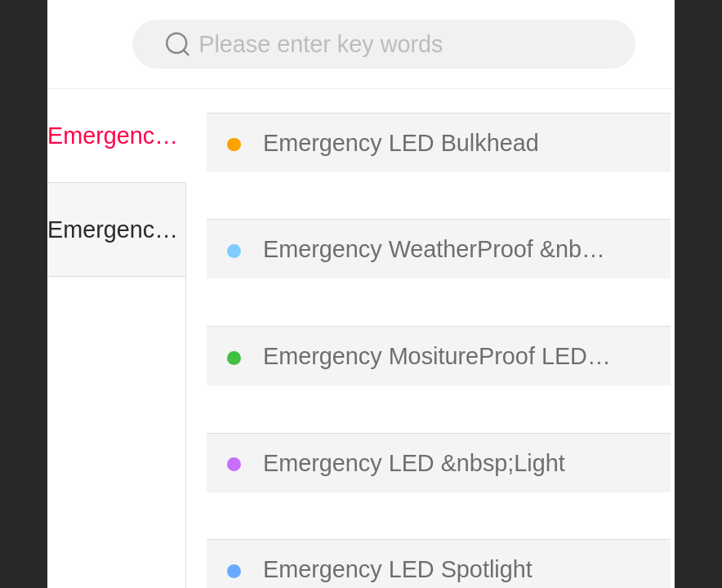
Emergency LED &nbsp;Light (414, 463)
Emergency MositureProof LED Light (439, 356)
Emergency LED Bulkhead (401, 143)
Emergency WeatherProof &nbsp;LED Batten (439, 249)
